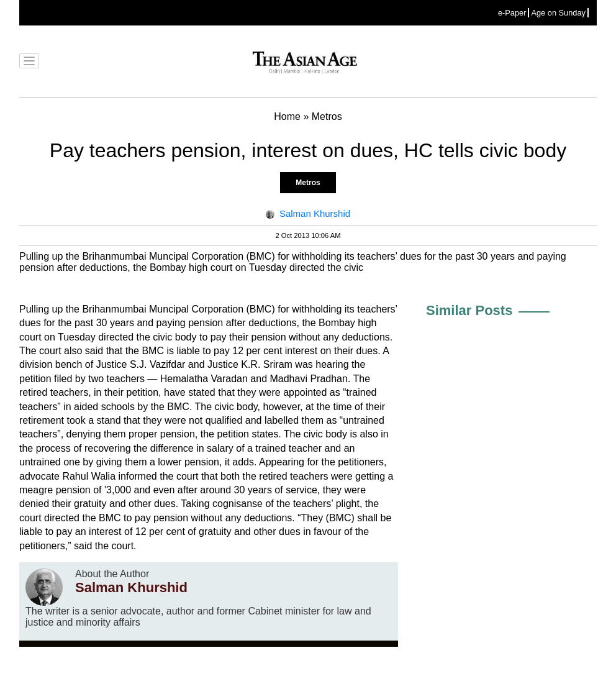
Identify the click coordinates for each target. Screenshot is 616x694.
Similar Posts (469, 310)
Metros (308, 183)
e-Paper (512, 13)
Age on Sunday (558, 13)
